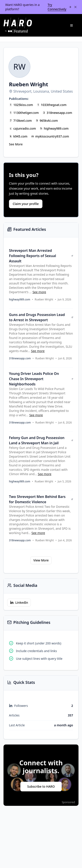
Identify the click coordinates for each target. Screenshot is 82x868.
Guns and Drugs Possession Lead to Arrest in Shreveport (41, 317)
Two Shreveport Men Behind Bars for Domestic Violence (41, 499)
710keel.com (23, 121)
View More (41, 560)
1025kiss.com (23, 105)
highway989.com (56, 128)
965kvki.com (49, 121)
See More (16, 144)
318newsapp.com (59, 113)
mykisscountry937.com (52, 136)
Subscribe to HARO (41, 786)
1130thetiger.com (26, 113)
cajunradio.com (25, 128)
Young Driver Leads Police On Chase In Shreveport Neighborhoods (41, 379)
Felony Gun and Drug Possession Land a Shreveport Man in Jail (41, 440)
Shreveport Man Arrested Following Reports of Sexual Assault (41, 256)
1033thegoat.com (54, 105)
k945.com (20, 136)
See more (39, 292)
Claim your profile (26, 204)
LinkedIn (19, 602)
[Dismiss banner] (75, 7)
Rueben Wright (44, 300)
